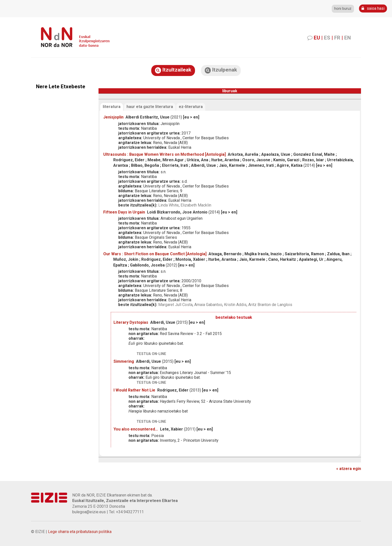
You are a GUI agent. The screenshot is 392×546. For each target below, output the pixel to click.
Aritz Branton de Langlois (270, 305)
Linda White (168, 205)
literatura (112, 107)
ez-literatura (191, 107)
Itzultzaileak (173, 70)
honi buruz (343, 9)
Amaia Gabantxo (208, 305)
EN (347, 38)
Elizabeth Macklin (196, 205)
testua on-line (151, 354)
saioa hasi (373, 8)
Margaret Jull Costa (175, 305)
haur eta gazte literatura (150, 107)
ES (327, 38)
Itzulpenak (221, 70)
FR (337, 38)
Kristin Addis (235, 305)
